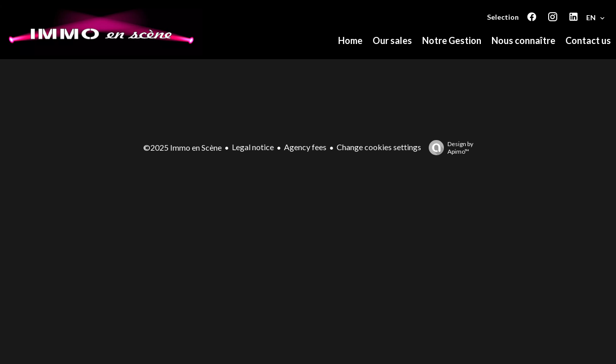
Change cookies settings (379, 147)
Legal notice (253, 147)
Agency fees (305, 147)
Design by (448, 148)
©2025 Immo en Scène (182, 147)
